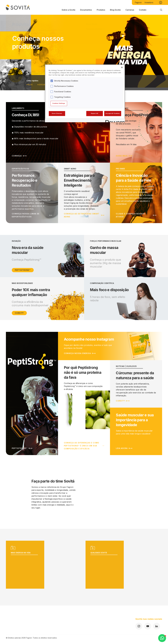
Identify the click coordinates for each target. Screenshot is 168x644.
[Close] (122, 67)
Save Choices (57, 113)
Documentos (44, 85)
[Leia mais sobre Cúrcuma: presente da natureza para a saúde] (136, 384)
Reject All (95, 113)
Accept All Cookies (113, 113)
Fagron (138, 2)
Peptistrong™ (23, 270)
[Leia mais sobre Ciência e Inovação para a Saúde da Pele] (136, 193)
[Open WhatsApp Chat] (162, 638)
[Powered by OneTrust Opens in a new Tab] (114, 121)
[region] (85, 93)
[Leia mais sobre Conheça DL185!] (58, 132)
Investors (149, 2)
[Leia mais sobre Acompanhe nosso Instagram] (110, 346)
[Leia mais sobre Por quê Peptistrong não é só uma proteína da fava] (84, 408)
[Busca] (161, 10)
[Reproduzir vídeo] (44, 565)
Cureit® (19, 313)
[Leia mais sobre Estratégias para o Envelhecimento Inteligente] (84, 193)
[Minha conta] (161, 2)
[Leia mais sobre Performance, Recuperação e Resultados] (32, 193)
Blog (30, 85)
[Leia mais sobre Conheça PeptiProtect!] (136, 132)
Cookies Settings (59, 103)
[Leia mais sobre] (32, 393)
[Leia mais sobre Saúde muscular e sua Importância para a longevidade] (136, 431)
